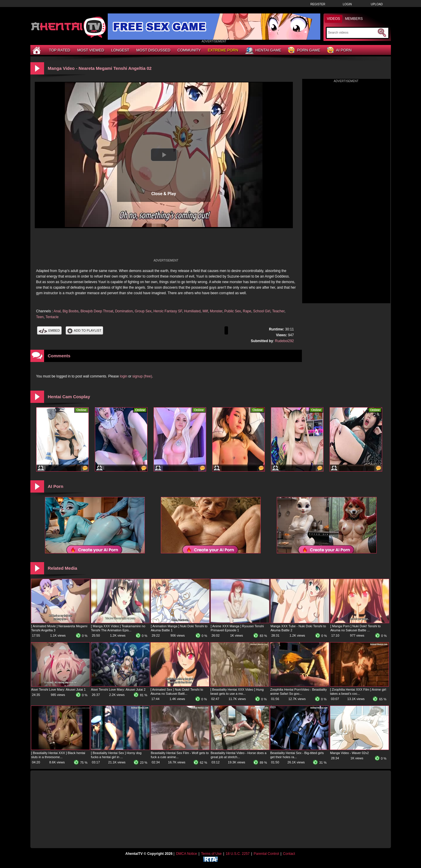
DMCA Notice (187, 854)
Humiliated (192, 311)
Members (354, 19)
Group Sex (143, 311)
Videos (334, 19)
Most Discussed (153, 50)
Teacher (278, 311)
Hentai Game (263, 51)
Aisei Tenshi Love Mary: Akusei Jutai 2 (118, 689)
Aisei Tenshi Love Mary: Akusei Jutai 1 (59, 689)
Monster (216, 311)
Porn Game (304, 50)
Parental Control (266, 854)
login (124, 376)
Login (347, 4)
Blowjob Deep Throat (97, 311)
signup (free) (142, 376)
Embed (49, 330)
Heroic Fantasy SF (168, 311)
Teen (40, 317)
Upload (377, 4)
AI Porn (339, 50)
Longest (120, 50)
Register (318, 4)
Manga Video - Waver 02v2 (350, 753)
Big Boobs (71, 311)
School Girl (262, 311)
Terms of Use (211, 854)
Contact (289, 854)
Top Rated (60, 50)
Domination (124, 311)
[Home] (37, 50)
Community (189, 50)
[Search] (352, 32)
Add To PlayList (85, 330)
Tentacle (52, 317)
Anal (57, 311)
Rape (247, 311)
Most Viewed (91, 50)
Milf (205, 311)
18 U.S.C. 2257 (238, 854)
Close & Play (164, 194)
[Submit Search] (382, 33)
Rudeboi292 (285, 341)
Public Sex (233, 311)
